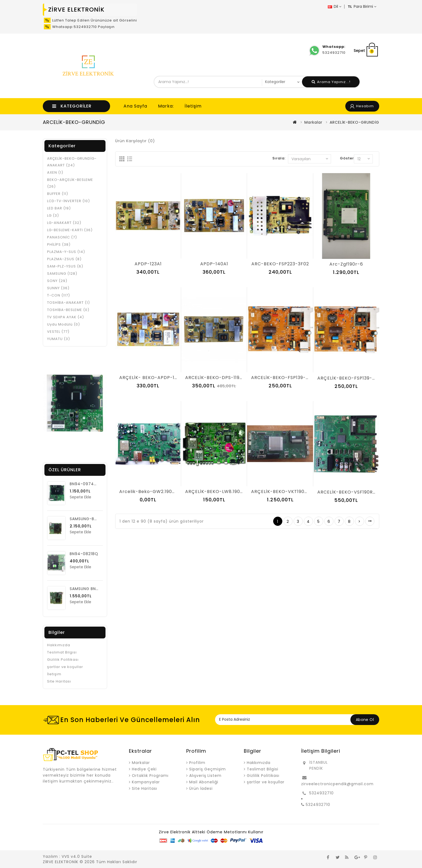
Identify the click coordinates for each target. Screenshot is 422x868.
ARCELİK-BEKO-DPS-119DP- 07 (221, 378)
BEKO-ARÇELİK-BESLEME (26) (70, 183)
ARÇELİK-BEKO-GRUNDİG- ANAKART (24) (72, 162)
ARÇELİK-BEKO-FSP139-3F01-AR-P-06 (361, 378)
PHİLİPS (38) (59, 244)
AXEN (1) (55, 172)
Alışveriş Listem (205, 776)
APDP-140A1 (214, 264)
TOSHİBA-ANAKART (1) (68, 303)
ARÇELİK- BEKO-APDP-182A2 (153, 378)
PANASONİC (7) (62, 237)
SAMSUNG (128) (62, 274)
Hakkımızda (59, 645)
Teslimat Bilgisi (62, 652)
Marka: (166, 106)
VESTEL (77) (58, 332)
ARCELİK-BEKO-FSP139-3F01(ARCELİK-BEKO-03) (307, 378)
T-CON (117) (59, 295)
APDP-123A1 (148, 264)
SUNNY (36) (58, 288)
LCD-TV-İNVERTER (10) (68, 201)
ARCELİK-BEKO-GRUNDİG (354, 122)
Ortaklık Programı (150, 776)
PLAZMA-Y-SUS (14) (66, 252)
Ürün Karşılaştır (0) (135, 141)
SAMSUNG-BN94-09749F (95, 519)
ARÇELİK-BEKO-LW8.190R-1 (216, 492)
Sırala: (279, 158)
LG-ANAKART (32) (64, 223)
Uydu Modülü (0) (64, 324)
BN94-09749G (85, 484)
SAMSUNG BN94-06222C (95, 589)
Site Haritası (59, 681)
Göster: (347, 158)
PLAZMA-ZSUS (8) (64, 259)
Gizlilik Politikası (63, 660)
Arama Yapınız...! (331, 82)
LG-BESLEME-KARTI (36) (70, 230)
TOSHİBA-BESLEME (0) (68, 310)
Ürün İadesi (201, 788)
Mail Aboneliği (204, 782)
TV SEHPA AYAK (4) (66, 317)
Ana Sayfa (135, 106)
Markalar (313, 122)
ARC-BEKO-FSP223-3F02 (280, 264)
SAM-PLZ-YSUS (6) (65, 266)
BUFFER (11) (58, 194)
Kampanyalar (146, 782)
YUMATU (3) (59, 339)
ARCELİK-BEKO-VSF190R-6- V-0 (354, 492)
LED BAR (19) (59, 208)
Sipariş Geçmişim (208, 769)
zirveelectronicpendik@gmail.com (337, 784)
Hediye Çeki (144, 769)
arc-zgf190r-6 (346, 264)
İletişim (193, 106)
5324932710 (321, 793)
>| (370, 521)
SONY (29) (57, 281)
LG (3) (53, 215)
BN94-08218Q (84, 554)
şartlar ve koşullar (65, 667)
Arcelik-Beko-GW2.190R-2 (150, 492)
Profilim (197, 763)
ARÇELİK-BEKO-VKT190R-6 (282, 492)
